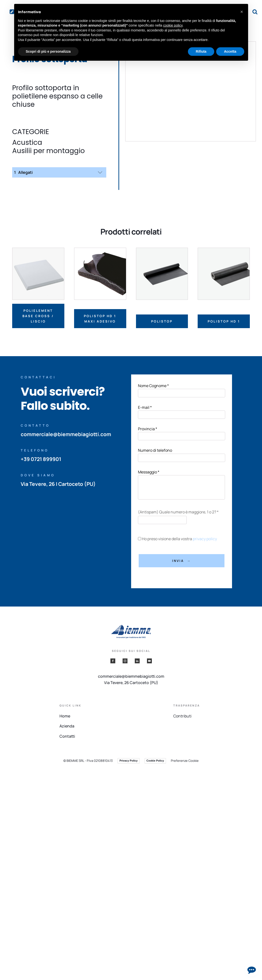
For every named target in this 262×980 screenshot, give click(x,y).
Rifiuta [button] (201, 51)
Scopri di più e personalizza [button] (48, 51)
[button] (242, 12)
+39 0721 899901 (41, 459)
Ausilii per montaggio (49, 151)
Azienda (67, 726)
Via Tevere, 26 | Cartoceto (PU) (58, 484)
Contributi (182, 716)
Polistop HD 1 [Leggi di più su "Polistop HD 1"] (224, 321)
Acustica (27, 143)
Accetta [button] (230, 51)
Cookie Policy (155, 761)
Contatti (67, 736)
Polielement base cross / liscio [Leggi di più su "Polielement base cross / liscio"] (38, 316)
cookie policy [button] (173, 25)
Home (65, 716)
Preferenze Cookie (185, 761)
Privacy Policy (129, 761)
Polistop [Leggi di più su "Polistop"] (162, 321)
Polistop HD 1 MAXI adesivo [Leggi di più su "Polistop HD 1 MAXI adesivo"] (100, 319)
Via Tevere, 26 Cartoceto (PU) (131, 683)
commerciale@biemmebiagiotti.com (66, 434)
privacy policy (205, 539)
